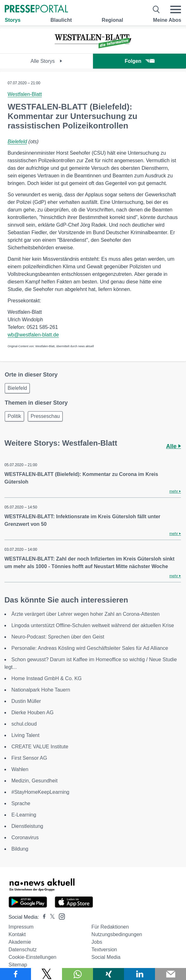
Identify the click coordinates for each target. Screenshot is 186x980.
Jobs (97, 942)
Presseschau (45, 416)
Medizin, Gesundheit (34, 781)
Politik (14, 416)
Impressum (21, 927)
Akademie (20, 942)
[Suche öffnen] (156, 9)
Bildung (20, 849)
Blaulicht (61, 20)
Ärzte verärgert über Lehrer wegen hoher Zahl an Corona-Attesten (86, 614)
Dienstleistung (27, 826)
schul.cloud (24, 724)
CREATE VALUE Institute (40, 747)
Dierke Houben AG (32, 713)
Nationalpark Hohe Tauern (41, 690)
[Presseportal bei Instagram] (60, 916)
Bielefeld (17, 142)
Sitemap (18, 965)
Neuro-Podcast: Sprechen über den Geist (58, 637)
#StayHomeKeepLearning (40, 792)
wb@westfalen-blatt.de (33, 335)
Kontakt (17, 934)
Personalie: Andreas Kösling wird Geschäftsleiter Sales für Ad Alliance (90, 648)
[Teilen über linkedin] (139, 974)
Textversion (104, 950)
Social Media (106, 957)
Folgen (139, 61)
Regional (113, 20)
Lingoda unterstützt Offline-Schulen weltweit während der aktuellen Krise (93, 625)
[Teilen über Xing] (108, 974)
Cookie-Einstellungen (32, 957)
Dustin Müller (26, 701)
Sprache (21, 803)
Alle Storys (47, 61)
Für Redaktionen (110, 927)
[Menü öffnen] (176, 9)
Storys (13, 20)
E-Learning (24, 815)
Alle (174, 446)
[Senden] (170, 974)
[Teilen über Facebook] (15, 974)
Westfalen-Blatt (25, 94)
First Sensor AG (29, 758)
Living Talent (25, 735)
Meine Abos (167, 20)
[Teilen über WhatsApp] (77, 974)
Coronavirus (25, 837)
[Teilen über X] (46, 974)
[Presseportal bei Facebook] (42, 917)
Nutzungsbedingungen (117, 934)
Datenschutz (23, 950)
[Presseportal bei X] (50, 917)
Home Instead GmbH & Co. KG (46, 678)
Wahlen (20, 769)
